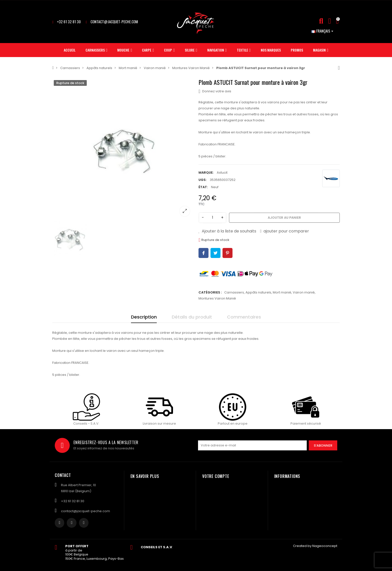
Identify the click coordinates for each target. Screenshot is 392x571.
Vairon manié (304, 292)
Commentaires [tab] (244, 317)
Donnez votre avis (215, 91)
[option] (123, 149)
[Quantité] (212, 218)
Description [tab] (144, 317)
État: (203, 187)
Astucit (222, 173)
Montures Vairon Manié (217, 298)
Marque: (206, 173)
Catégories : (210, 292)
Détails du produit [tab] (192, 317)
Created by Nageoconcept (315, 546)
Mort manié (282, 292)
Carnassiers (234, 292)
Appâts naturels (258, 292)
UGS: (202, 180)
